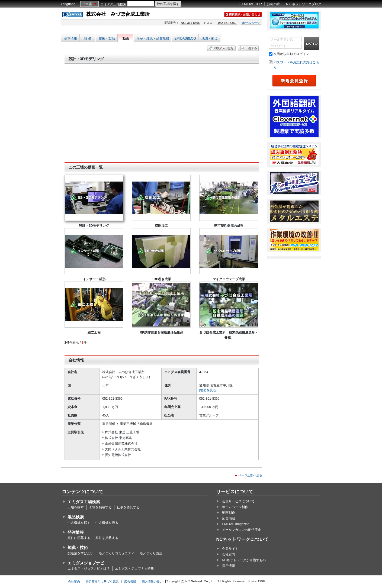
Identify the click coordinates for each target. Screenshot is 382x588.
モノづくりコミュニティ (117, 553)
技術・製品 (107, 38)
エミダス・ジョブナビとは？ (89, 568)
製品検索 (76, 517)
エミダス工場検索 (113, 4)
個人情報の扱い (152, 581)
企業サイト (230, 549)
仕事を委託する (128, 507)
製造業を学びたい (81, 553)
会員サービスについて (238, 501)
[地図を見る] (208, 390)
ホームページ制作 (235, 507)
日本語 (87, 4)
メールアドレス (282, 40)
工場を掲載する (100, 507)
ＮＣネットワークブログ (303, 4)
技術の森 (274, 4)
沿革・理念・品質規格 (153, 38)
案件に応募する (79, 538)
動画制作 (229, 513)
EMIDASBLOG (185, 38)
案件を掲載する (107, 538)
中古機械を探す (79, 523)
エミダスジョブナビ (86, 563)
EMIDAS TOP (252, 4)
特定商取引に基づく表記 (102, 581)
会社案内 (229, 554)
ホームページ (251, 23)
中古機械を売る (107, 523)
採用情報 (229, 566)
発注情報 (76, 532)
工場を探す (76, 507)
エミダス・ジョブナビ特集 (134, 568)
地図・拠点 (210, 38)
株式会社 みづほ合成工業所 (118, 14)
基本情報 (70, 38)
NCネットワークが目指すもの (244, 560)
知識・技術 (78, 547)
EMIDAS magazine (236, 524)
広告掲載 (229, 518)
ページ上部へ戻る (250, 475)
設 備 (88, 38)
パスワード (278, 46)
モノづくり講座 (151, 553)
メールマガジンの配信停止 (242, 530)
